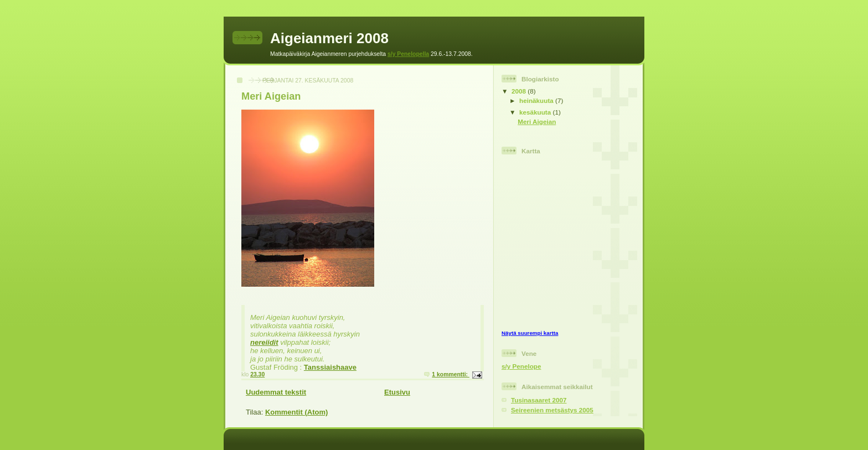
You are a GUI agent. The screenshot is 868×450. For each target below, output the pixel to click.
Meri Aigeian (271, 96)
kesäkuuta (536, 112)
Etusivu (397, 392)
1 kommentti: (451, 374)
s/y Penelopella (408, 54)
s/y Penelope (521, 366)
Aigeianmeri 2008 (329, 38)
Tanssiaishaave (330, 367)
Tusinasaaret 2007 (539, 400)
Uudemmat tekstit (276, 392)
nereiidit (264, 342)
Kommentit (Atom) (296, 412)
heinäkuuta (537, 100)
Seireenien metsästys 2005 (552, 410)
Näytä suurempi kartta (530, 333)
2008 (520, 91)
